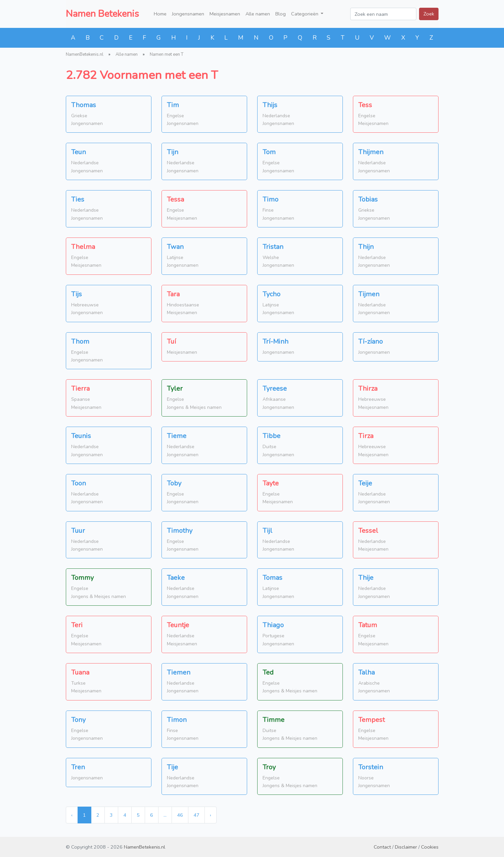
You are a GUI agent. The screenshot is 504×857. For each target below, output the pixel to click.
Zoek (429, 14)
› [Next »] (211, 815)
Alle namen (258, 14)
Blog (281, 14)
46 (180, 815)
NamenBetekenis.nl (85, 54)
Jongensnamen (188, 14)
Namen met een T (167, 54)
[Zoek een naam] (383, 14)
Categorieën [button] (305, 14)
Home (160, 14)
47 (196, 815)
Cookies (430, 847)
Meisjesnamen (225, 14)
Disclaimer (406, 847)
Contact (382, 847)
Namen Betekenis (102, 14)
